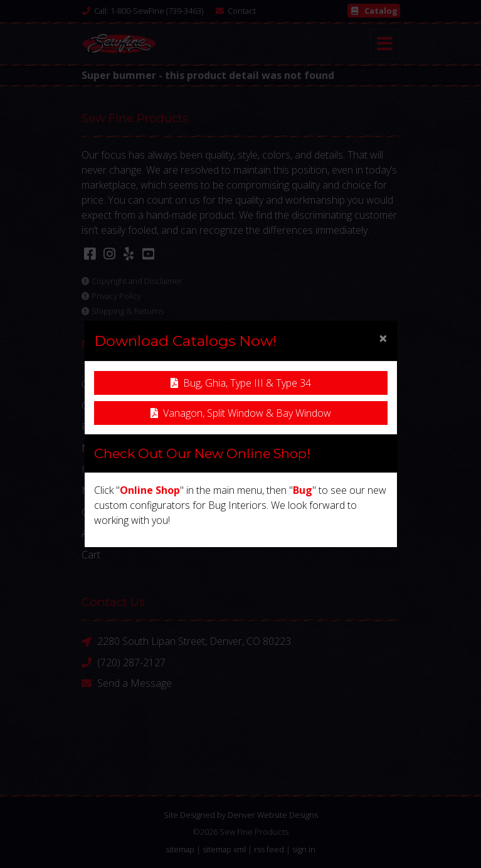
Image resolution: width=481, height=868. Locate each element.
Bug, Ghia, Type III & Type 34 (241, 383)
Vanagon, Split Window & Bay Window (241, 413)
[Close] (383, 338)
